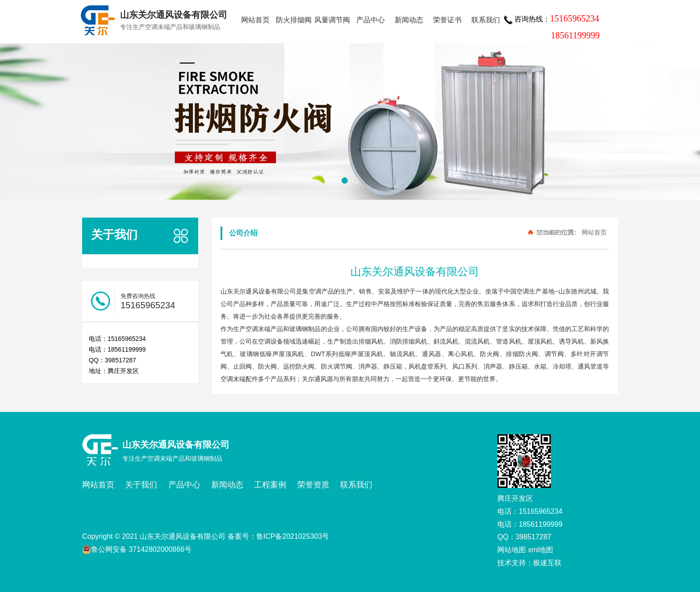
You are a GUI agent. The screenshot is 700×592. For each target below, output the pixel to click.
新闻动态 (409, 20)
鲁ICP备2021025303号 (293, 536)
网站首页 (255, 20)
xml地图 (540, 550)
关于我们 (141, 485)
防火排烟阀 (294, 20)
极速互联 (547, 563)
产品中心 (371, 20)
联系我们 (486, 20)
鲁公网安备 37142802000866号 (137, 550)
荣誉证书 (447, 20)
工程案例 (270, 485)
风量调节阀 (332, 20)
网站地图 (512, 550)
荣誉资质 (313, 485)
